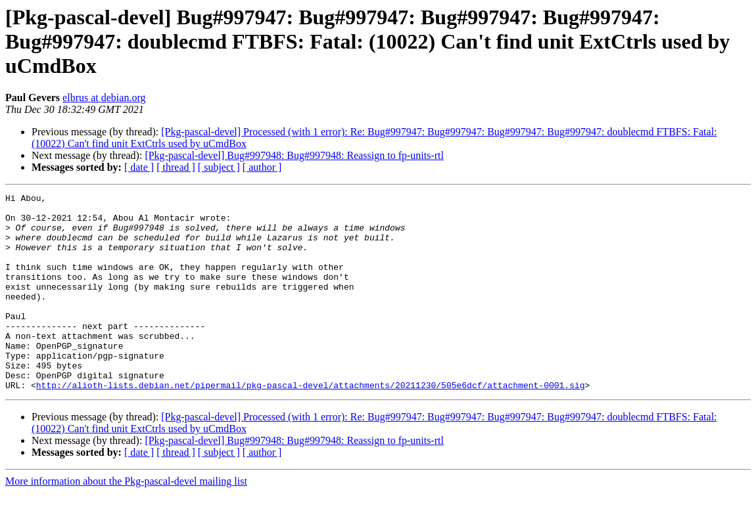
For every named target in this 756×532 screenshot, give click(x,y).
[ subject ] (219, 167)
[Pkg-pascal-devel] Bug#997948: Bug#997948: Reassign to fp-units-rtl (294, 155)
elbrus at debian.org (104, 98)
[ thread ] (176, 167)
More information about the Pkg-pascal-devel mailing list (126, 521)
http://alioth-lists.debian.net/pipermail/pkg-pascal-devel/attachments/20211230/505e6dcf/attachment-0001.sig (311, 424)
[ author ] (262, 167)
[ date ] (139, 167)
